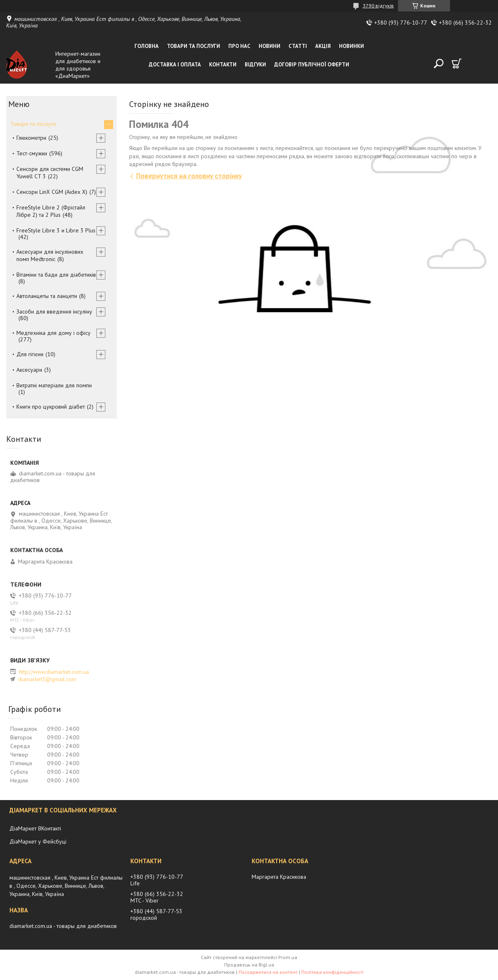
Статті (298, 46)
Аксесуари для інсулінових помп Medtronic (50, 255)
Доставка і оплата (175, 65)
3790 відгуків (378, 6)
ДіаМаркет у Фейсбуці (38, 841)
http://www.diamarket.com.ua (54, 672)
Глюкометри (31, 138)
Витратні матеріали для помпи (54, 385)
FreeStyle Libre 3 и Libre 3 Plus (56, 230)
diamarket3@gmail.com (47, 679)
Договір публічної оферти (312, 65)
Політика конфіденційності (332, 972)
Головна (147, 46)
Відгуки (255, 65)
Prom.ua (288, 957)
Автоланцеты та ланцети (47, 296)
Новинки (351, 46)
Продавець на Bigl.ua (249, 965)
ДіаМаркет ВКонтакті (35, 828)
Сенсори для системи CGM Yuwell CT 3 (50, 173)
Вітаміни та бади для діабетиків (56, 275)
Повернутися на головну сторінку (189, 176)
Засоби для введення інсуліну (54, 312)
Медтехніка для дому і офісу (53, 333)
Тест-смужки (32, 153)
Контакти (223, 65)
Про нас (239, 46)
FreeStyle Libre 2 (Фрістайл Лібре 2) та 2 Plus (51, 211)
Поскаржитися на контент (268, 972)
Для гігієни (30, 354)
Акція (323, 46)
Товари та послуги (193, 46)
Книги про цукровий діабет (51, 407)
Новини (269, 46)
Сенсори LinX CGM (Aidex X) (52, 192)
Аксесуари (29, 370)
